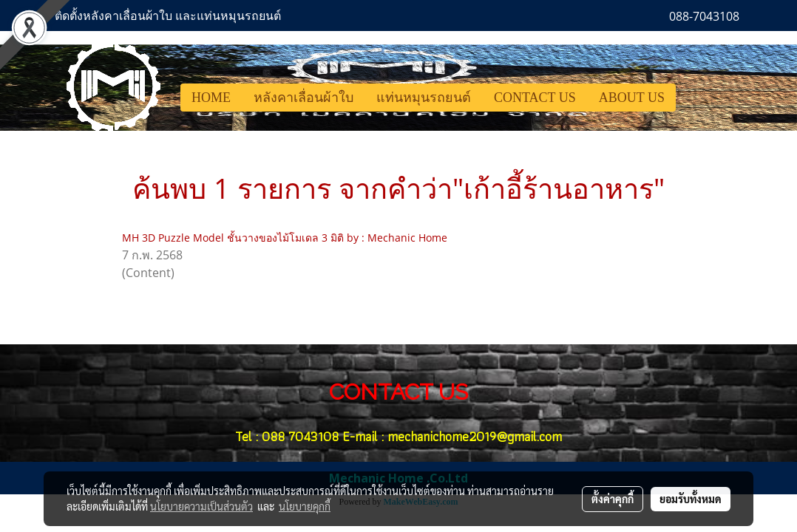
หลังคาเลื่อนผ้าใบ (303, 98)
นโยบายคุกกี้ (305, 506)
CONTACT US (535, 98)
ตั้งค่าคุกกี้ (613, 499)
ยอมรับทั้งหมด (691, 499)
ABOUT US (632, 98)
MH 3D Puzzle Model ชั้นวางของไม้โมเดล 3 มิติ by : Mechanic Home (285, 238)
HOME (211, 98)
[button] (689, 98)
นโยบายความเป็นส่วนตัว (201, 506)
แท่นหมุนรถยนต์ (424, 98)
